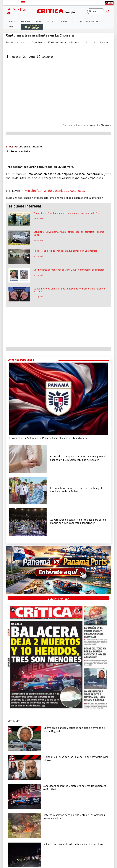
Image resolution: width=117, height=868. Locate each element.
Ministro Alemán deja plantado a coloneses (55, 191)
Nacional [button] (26, 21)
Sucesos (13, 21)
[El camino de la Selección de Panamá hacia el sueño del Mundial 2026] (58, 398)
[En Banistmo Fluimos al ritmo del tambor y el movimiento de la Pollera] (28, 490)
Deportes (52, 21)
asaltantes (37, 147)
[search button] (108, 11)
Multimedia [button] (92, 21)
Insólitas (77, 21)
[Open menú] (23, 3)
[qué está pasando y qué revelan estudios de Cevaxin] (28, 459)
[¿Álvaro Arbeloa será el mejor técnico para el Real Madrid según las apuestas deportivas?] (28, 522)
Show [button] (38, 21)
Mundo (64, 21)
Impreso (13, 27)
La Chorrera (24, 147)
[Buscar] (96, 11)
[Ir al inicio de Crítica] (57, 11)
